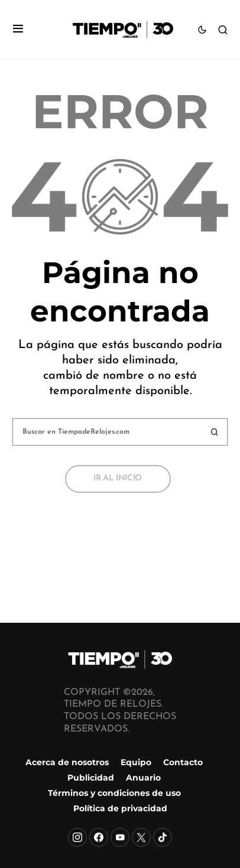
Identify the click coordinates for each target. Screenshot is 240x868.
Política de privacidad (120, 808)
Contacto (183, 762)
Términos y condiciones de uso (114, 793)
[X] (141, 837)
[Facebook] (99, 837)
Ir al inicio (118, 478)
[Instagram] (77, 837)
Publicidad (91, 778)
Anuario (143, 778)
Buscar (215, 432)
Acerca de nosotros (67, 762)
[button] (18, 30)
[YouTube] (120, 837)
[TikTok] (163, 837)
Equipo (136, 762)
